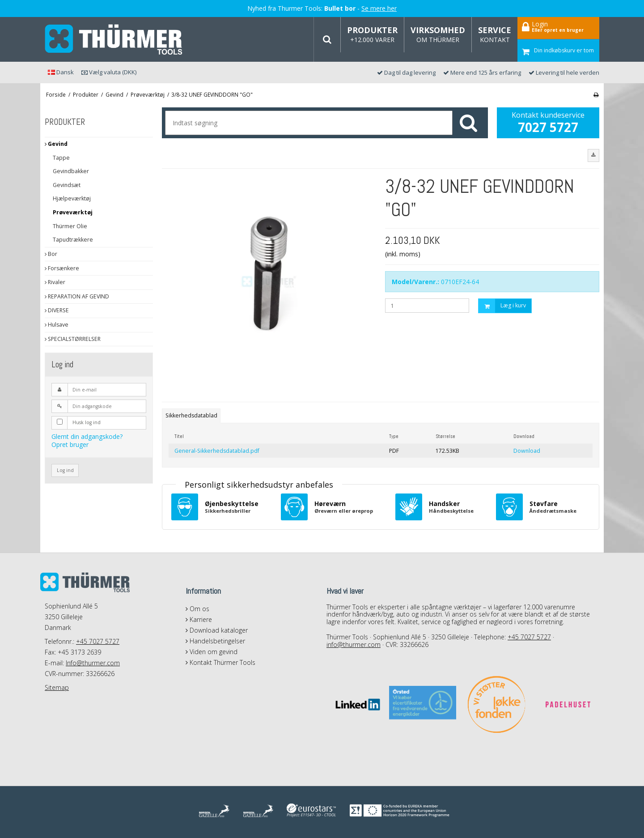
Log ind (65, 470)
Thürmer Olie (70, 226)
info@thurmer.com (354, 644)
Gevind (56, 144)
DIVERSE (57, 310)
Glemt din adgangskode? (87, 436)
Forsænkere (62, 268)
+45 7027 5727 (98, 641)
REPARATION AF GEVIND (77, 296)
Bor (51, 254)
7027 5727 (548, 127)
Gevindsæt (67, 185)
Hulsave (57, 325)
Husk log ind (87, 422)
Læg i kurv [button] (502, 306)
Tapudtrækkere (73, 240)
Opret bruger (70, 445)
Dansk (61, 72)
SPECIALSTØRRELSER (73, 339)
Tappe (61, 158)
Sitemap (57, 687)
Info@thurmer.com (93, 663)
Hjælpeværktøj (72, 198)
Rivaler (55, 282)
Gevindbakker (71, 171)
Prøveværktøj (73, 212)
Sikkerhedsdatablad (191, 415)
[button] (593, 155)
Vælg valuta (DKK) (109, 72)
